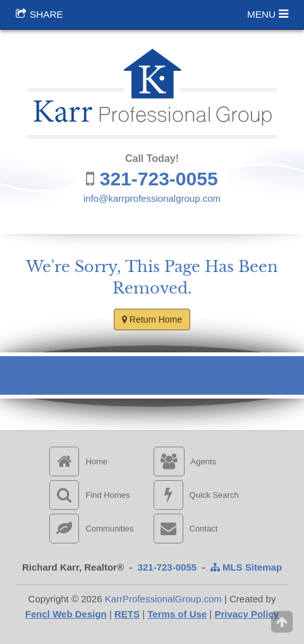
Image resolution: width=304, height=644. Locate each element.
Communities (91, 529)
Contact (186, 529)
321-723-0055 (159, 179)
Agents (185, 461)
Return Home (152, 319)
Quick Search (196, 495)
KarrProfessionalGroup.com (163, 599)
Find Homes (89, 495)
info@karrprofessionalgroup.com (152, 198)
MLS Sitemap (246, 567)
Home (78, 461)
